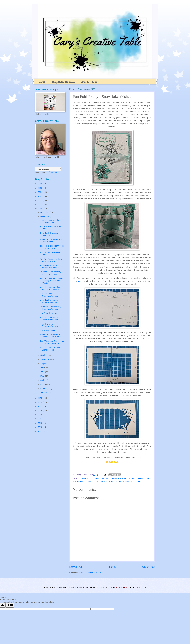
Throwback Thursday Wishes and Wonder (50, 267)
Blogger (142, 587)
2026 (40, 184)
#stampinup (136, 482)
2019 (40, 398)
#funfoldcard (130, 478)
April (42, 380)
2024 (40, 192)
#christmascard (102, 478)
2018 (40, 402)
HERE (81, 281)
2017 (40, 406)
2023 (40, 196)
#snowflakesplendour (82, 482)
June (43, 372)
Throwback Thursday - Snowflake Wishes (49, 301)
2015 (40, 415)
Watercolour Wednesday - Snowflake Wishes (51, 308)
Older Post (149, 567)
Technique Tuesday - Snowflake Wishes (49, 319)
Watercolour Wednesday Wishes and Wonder (50, 273)
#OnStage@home (48, 330)
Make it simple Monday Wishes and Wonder (50, 288)
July (42, 368)
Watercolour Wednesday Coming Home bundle (50, 336)
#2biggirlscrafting (87, 478)
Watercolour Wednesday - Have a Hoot (51, 241)
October (44, 355)
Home (42, 82)
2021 (40, 205)
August (44, 363)
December (45, 212)
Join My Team (90, 82)
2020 (40, 209)
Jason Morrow (121, 587)
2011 (40, 431)
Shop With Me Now (63, 82)
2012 (40, 427)
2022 (40, 201)
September (45, 359)
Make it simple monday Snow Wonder (50, 221)
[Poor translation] (10, 605)
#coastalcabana (116, 478)
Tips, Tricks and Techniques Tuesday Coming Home (52, 342)
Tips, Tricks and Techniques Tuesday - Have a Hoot (52, 247)
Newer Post (76, 567)
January (44, 393)
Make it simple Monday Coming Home (50, 349)
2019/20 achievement (49, 313)
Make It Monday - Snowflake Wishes (49, 325)
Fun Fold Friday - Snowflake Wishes (49, 295)
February (44, 389)
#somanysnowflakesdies (119, 482)
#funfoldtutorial (142, 478)
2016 (40, 411)
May (42, 376)
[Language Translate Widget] (48, 169)
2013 (40, 423)
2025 (40, 188)
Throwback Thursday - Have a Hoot (49, 234)
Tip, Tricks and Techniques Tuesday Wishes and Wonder (51, 281)
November (45, 216)
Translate (52, 172)
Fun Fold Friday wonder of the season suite (51, 260)
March (43, 384)
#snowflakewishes (100, 482)
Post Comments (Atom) (91, 573)
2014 (40, 419)
